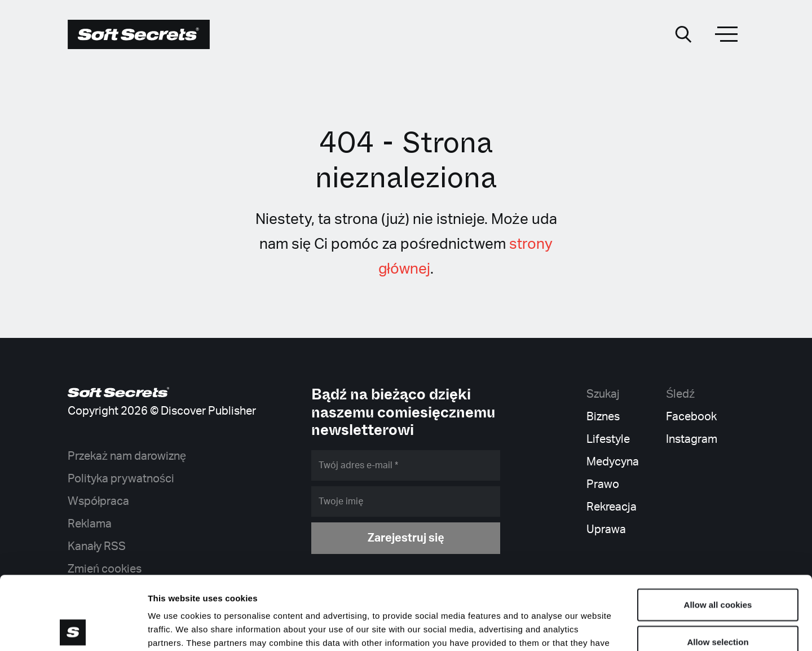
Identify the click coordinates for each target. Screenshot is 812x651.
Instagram (692, 439)
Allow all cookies (718, 531)
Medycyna (613, 462)
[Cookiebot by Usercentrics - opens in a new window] (73, 629)
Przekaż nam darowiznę (127, 456)
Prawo (603, 485)
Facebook (691, 417)
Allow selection (718, 568)
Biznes (603, 417)
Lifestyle (608, 439)
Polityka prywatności (121, 479)
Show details (592, 629)
